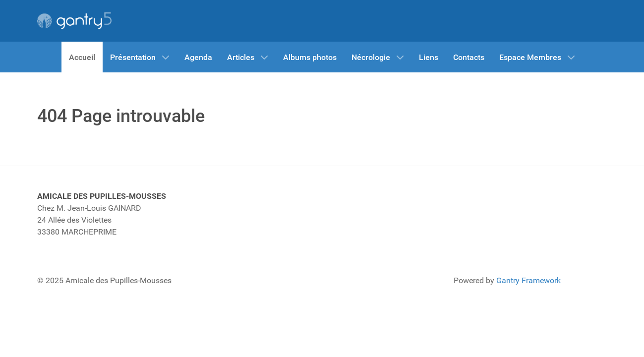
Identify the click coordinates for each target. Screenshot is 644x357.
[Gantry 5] (74, 21)
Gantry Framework (528, 280)
